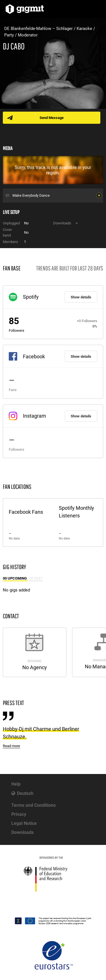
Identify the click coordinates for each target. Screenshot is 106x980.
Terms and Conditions (33, 805)
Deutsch (25, 793)
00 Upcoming (15, 578)
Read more (11, 746)
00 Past (36, 578)
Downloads (22, 832)
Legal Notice (24, 823)
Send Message (52, 118)
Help (16, 784)
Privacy (19, 814)
